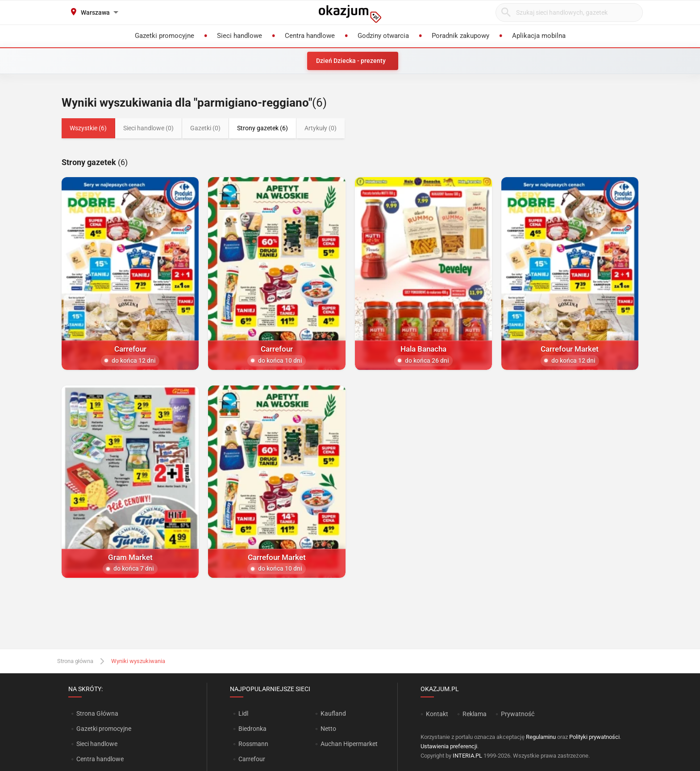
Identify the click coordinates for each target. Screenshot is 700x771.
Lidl (243, 713)
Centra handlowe (100, 759)
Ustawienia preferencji (449, 746)
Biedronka (252, 729)
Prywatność (518, 714)
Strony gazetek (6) (262, 128)
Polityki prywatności (594, 737)
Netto (328, 729)
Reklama (475, 714)
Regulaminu (541, 737)
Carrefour (252, 759)
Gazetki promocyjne (104, 729)
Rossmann (253, 744)
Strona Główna (97, 713)
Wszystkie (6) (88, 128)
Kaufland (333, 713)
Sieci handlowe (97, 744)
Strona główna (75, 661)
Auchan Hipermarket (349, 744)
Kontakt (437, 714)
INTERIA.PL (467, 756)
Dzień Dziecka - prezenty (351, 61)
